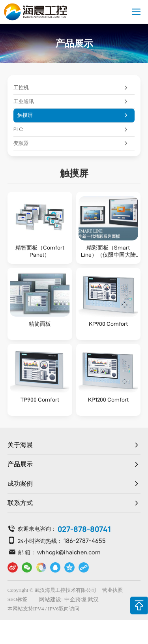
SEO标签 (18, 599)
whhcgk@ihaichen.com (69, 552)
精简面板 (40, 324)
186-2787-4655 (85, 541)
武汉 (93, 600)
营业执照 (112, 590)
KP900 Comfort (108, 324)
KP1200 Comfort (108, 400)
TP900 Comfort (40, 400)
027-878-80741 (84, 529)
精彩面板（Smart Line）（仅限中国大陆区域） (108, 255)
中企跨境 (75, 600)
